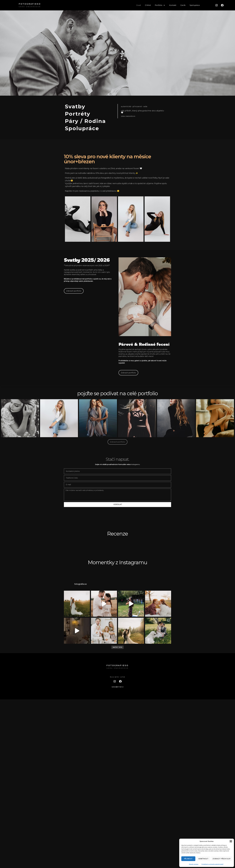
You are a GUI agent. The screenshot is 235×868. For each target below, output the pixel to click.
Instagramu (135, 464)
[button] (231, 841)
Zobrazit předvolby (222, 859)
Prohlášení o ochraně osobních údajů (212, 864)
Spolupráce (195, 5)
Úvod (138, 5)
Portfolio (160, 5)
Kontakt (173, 5)
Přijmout (188, 859)
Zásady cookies (194, 864)
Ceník (183, 5)
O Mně (148, 5)
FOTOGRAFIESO (30, 4)
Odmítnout (203, 859)
